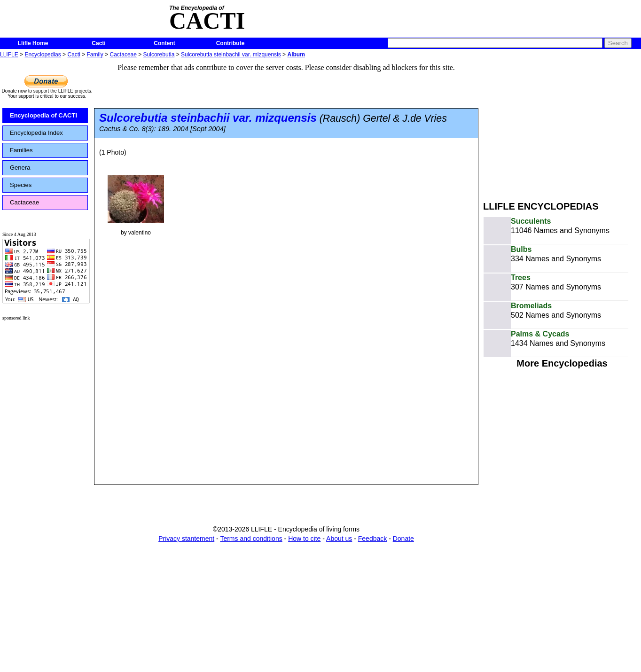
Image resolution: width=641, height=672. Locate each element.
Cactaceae (123, 55)
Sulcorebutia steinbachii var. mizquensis (231, 55)
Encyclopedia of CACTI (43, 115)
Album (296, 55)
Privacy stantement (186, 539)
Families (21, 150)
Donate (403, 539)
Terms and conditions (251, 539)
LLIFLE (9, 55)
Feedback (372, 539)
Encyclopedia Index (36, 133)
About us (339, 539)
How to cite (304, 539)
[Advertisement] (562, 126)
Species (21, 185)
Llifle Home (33, 43)
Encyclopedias (43, 55)
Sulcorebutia (159, 55)
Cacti (98, 43)
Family (95, 55)
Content (164, 43)
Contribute (231, 43)
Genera (20, 168)
